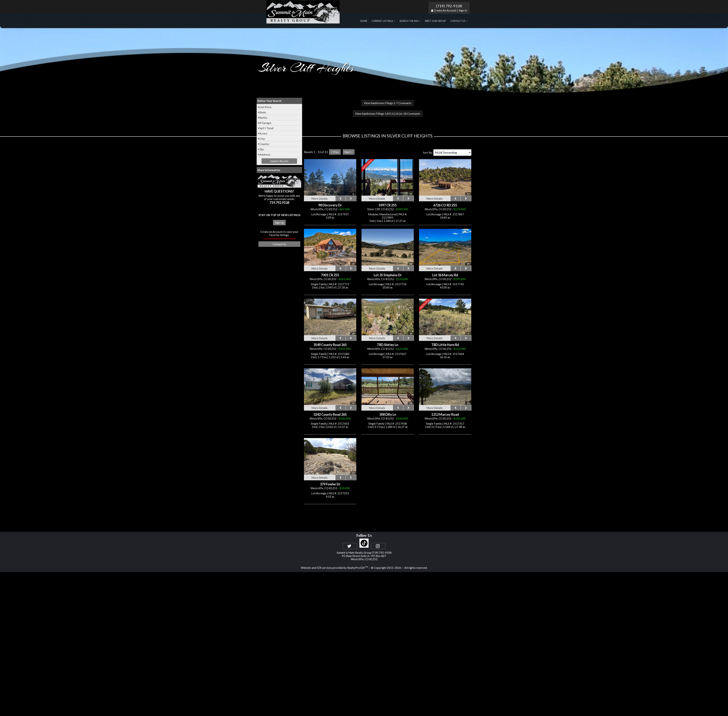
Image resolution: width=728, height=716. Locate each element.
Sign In (463, 10)
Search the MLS (410, 21)
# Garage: (266, 123)
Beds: (263, 112)
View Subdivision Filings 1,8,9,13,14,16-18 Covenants (388, 114)
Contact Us (459, 21)
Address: (265, 155)
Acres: (263, 133)
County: (264, 144)
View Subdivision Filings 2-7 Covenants (388, 103)
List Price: (266, 107)
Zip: (262, 149)
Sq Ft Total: (267, 128)
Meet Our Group (435, 21)
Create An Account (445, 10)
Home (364, 21)
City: (262, 139)
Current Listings (383, 21)
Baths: (263, 118)
